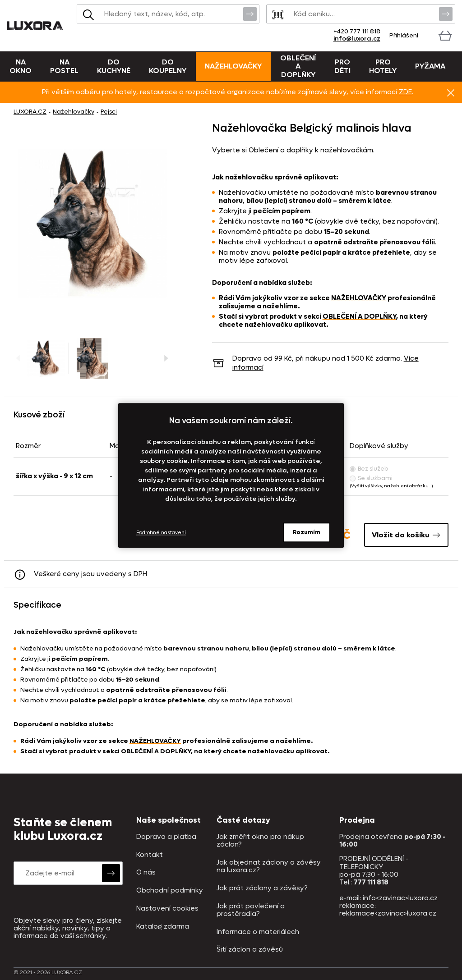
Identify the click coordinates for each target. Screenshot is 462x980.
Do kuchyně (114, 66)
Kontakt (150, 855)
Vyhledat (250, 14)
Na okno (21, 66)
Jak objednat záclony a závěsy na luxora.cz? (269, 867)
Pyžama (430, 66)
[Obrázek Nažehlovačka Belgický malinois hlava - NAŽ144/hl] (92, 223)
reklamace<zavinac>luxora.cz (388, 913)
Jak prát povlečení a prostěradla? (251, 910)
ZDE (405, 92)
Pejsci (109, 112)
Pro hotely (383, 66)
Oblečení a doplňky (298, 66)
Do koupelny (168, 66)
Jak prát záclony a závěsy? (262, 888)
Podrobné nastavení (161, 533)
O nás (146, 872)
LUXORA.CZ (30, 112)
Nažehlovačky (233, 66)
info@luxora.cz (357, 39)
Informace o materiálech (258, 932)
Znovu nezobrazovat (451, 92)
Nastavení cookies (167, 909)
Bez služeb (369, 469)
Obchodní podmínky (170, 891)
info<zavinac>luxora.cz (400, 898)
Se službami (371, 478)
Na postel (64, 66)
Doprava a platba (166, 837)
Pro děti (342, 66)
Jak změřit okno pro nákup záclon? (260, 841)
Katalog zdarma (163, 927)
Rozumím (307, 532)
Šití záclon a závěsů (250, 950)
